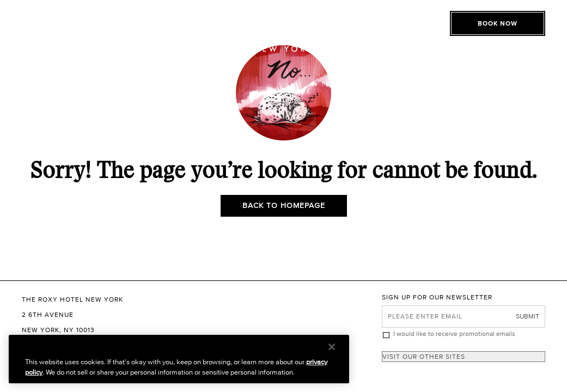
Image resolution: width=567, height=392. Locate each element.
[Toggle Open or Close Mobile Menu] (69, 19)
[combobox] (464, 357)
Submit (528, 316)
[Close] (332, 347)
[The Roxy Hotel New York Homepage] (283, 30)
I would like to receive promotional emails (454, 333)
